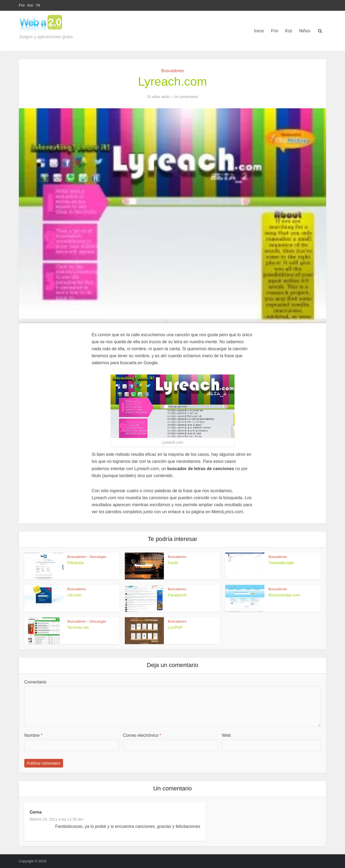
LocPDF (175, 627)
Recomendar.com (284, 595)
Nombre (33, 735)
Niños (305, 31)
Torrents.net (78, 627)
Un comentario (186, 97)
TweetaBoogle (281, 563)
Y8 (38, 5)
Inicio (259, 31)
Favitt (173, 563)
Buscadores (173, 71)
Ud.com (74, 595)
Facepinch (177, 595)
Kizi (30, 5)
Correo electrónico (142, 735)
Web (226, 735)
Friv (22, 5)
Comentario (35, 682)
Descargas (98, 557)
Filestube (76, 563)
